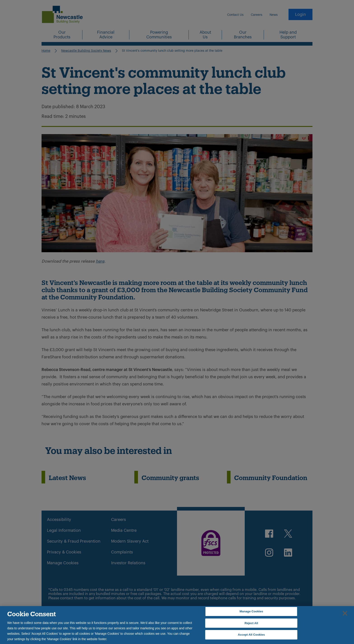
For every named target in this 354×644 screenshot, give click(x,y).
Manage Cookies (251, 611)
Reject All (251, 623)
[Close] (345, 613)
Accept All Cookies (251, 635)
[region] (177, 625)
